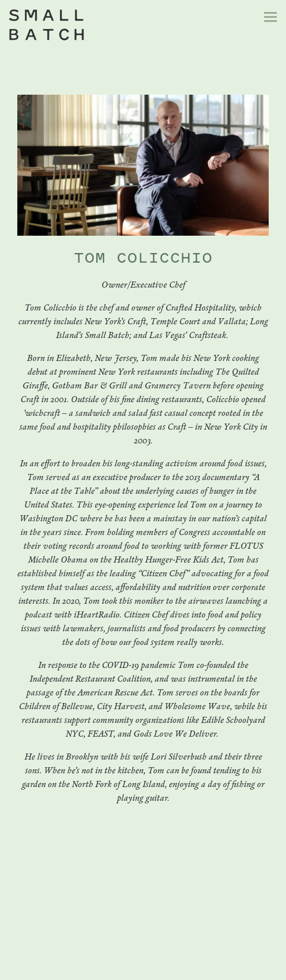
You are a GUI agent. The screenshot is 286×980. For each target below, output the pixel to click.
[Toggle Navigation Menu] (270, 17)
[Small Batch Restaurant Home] (88, 25)
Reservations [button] (143, 948)
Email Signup (143, 969)
